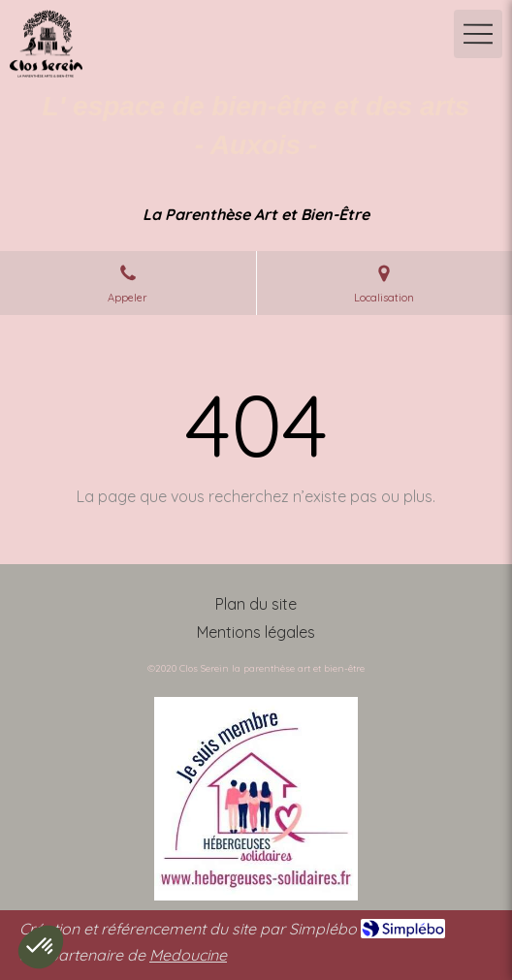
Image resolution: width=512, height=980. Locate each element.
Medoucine (188, 955)
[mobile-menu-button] (478, 34)
